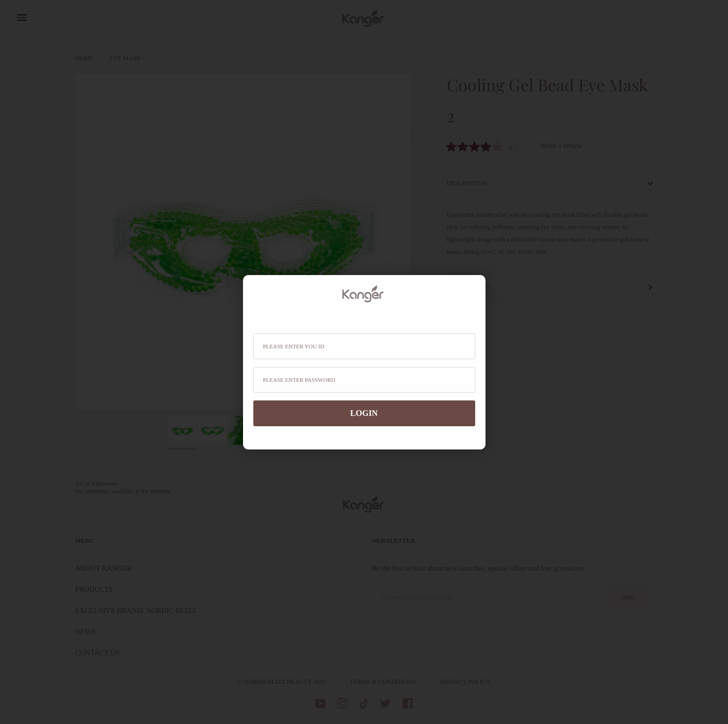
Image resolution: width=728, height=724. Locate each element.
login (364, 413)
